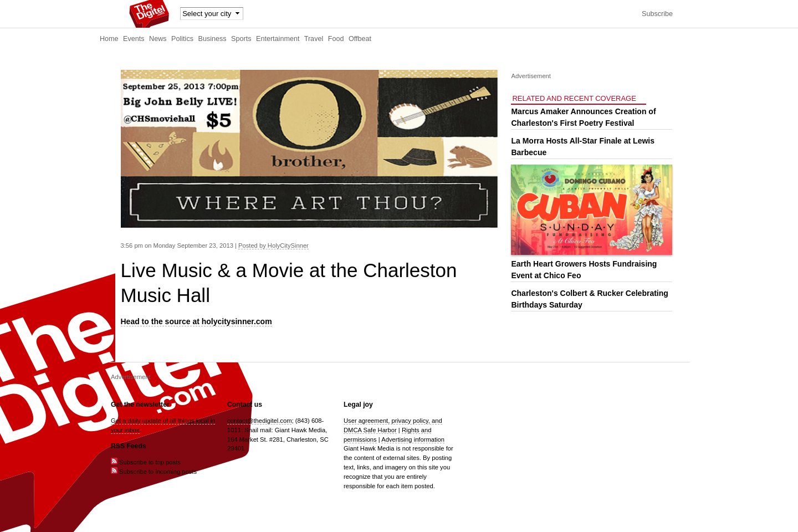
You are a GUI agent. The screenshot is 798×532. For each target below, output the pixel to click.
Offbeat (360, 39)
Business (213, 39)
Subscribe (657, 14)
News (158, 39)
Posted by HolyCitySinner (273, 245)
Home (109, 39)
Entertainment (278, 39)
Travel (314, 39)
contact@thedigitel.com (259, 421)
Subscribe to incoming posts (154, 472)
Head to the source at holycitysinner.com (196, 321)
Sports (241, 39)
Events (134, 39)
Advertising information (413, 439)
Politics (182, 39)
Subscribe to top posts (146, 462)
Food (336, 39)
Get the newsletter (140, 405)
